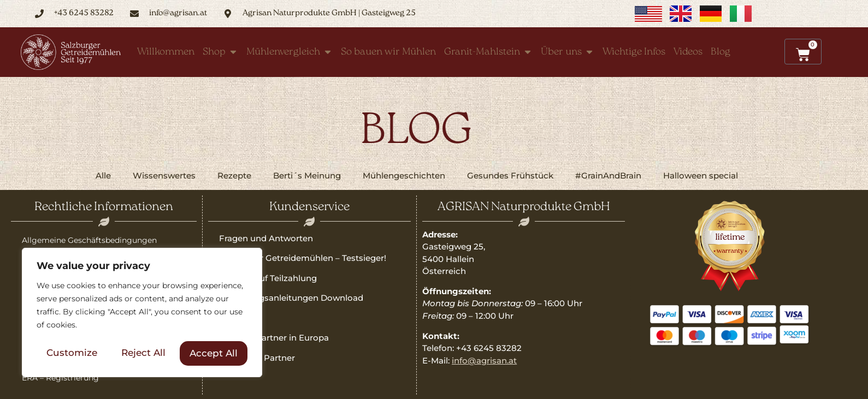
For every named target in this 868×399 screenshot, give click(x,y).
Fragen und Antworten (266, 238)
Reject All (143, 353)
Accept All (214, 353)
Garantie (237, 318)
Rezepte (234, 175)
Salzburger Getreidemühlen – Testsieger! (303, 258)
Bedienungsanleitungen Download (291, 298)
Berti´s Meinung (307, 175)
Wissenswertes (164, 175)
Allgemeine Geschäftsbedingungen (89, 240)
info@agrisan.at (484, 361)
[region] (142, 313)
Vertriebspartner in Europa (274, 338)
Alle (103, 175)
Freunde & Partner (257, 358)
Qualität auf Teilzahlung (268, 278)
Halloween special (701, 175)
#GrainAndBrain (608, 175)
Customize (72, 353)
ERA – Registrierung (60, 378)
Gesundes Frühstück (510, 175)
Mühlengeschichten (404, 175)
